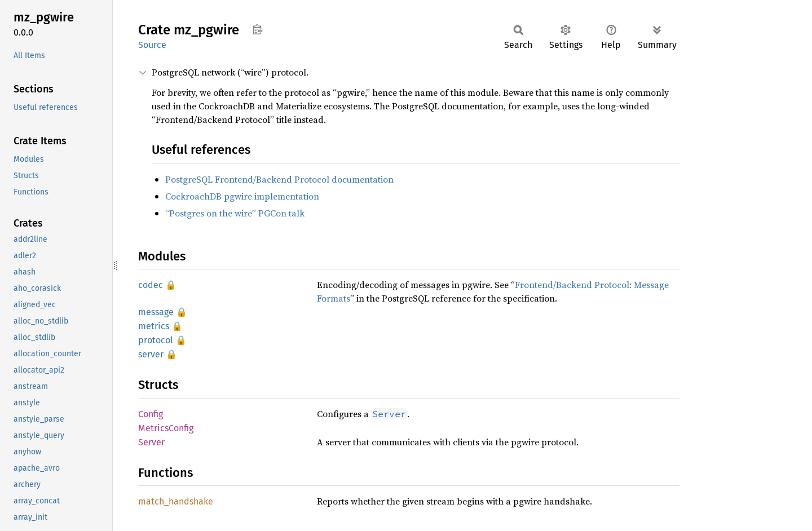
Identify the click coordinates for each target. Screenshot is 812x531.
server (151, 354)
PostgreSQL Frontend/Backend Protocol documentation (279, 179)
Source (152, 45)
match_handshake (176, 501)
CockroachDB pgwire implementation (242, 196)
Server (151, 442)
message (156, 312)
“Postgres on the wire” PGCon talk (235, 213)
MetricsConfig (166, 428)
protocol (156, 340)
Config (151, 414)
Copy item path (257, 29)
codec (151, 285)
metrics (154, 326)
